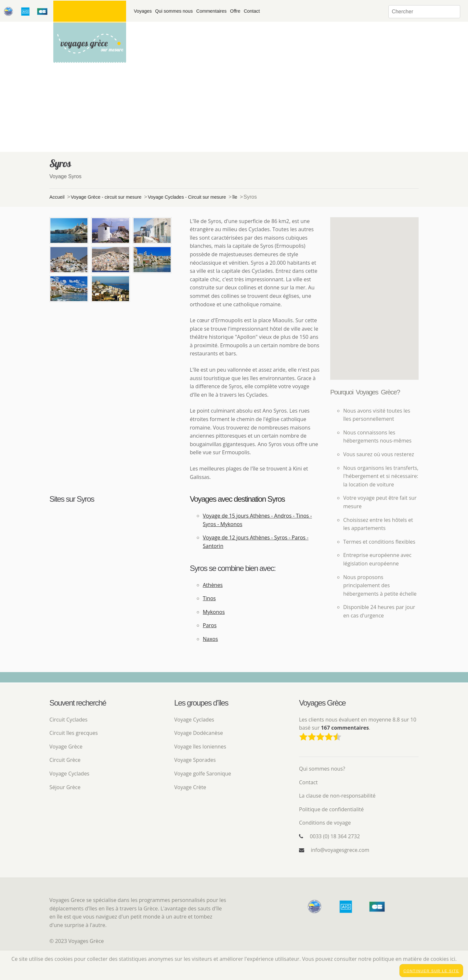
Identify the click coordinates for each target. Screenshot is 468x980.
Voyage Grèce (66, 747)
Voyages (143, 11)
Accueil (57, 197)
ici (453, 959)
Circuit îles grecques (74, 733)
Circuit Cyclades (68, 720)
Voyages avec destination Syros (237, 499)
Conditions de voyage (325, 823)
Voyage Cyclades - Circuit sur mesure (187, 197)
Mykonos (214, 612)
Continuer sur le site (431, 971)
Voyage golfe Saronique (203, 774)
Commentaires (212, 11)
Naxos (210, 639)
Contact (252, 11)
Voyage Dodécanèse (199, 733)
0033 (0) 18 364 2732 (335, 836)
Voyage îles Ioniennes (200, 747)
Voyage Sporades (195, 760)
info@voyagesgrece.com (340, 850)
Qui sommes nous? (322, 769)
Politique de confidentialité (331, 809)
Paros (210, 625)
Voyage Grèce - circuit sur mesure (106, 197)
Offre (235, 11)
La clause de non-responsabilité (337, 796)
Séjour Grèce (65, 787)
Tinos (209, 598)
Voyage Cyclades (69, 774)
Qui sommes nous (174, 11)
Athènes (213, 585)
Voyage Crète (190, 787)
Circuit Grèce (65, 760)
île (235, 197)
